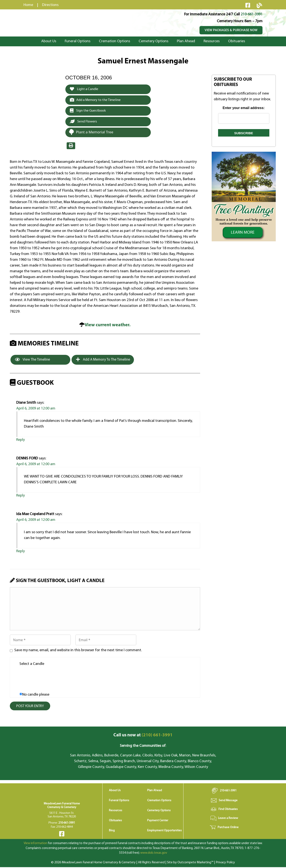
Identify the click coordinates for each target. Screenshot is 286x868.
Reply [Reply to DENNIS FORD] (21, 496)
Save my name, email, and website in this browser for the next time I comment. (78, 651)
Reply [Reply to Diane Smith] (21, 441)
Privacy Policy (225, 863)
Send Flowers (84, 122)
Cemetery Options (153, 41)
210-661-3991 (252, 14)
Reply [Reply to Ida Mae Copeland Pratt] (21, 552)
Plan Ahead (186, 41)
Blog (112, 831)
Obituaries (237, 41)
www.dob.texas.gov (154, 854)
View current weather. (108, 326)
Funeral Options (78, 41)
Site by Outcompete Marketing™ (190, 863)
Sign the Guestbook (89, 111)
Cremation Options (114, 41)
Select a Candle (32, 665)
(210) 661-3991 (143, 736)
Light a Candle (85, 89)
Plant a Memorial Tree (91, 133)
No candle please (36, 695)
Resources (212, 41)
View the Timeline (32, 360)
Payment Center (158, 821)
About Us (49, 41)
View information (35, 844)
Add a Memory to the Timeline (97, 100)
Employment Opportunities (164, 831)
